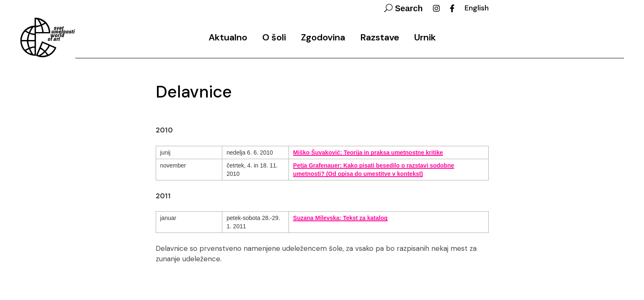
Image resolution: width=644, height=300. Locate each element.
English (477, 8)
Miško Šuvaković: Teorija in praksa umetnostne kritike (368, 152)
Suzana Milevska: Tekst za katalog (340, 218)
